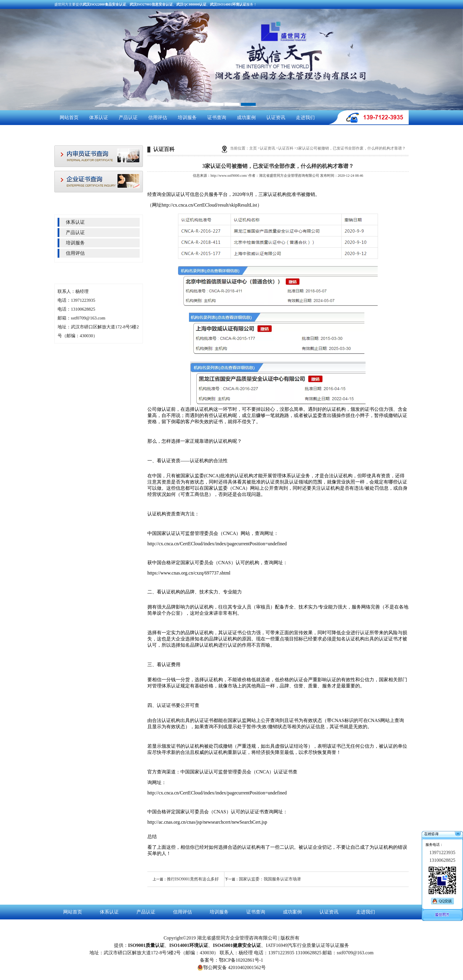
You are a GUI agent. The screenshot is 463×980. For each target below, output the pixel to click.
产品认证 (128, 117)
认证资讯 (276, 117)
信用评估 (158, 117)
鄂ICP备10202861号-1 (241, 960)
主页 (253, 148)
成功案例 (246, 117)
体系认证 (99, 117)
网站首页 (69, 117)
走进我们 (305, 117)
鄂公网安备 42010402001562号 (231, 968)
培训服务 (187, 117)
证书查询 (217, 117)
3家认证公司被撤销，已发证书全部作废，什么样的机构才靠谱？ (351, 148)
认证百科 (286, 148)
